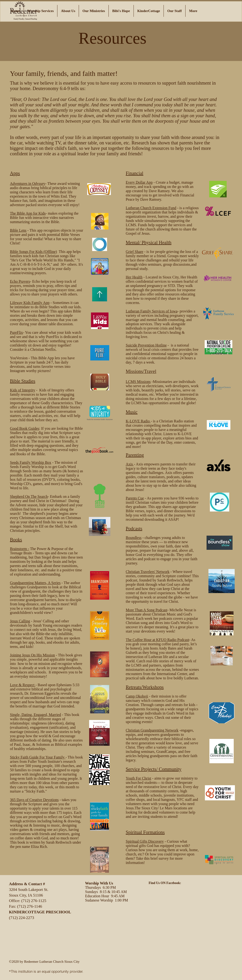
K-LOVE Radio (138, 421)
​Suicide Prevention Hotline (146, 345)
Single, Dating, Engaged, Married (35, 715)
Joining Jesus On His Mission (32, 655)
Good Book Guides (25, 428)
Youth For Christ (138, 778)
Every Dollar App (139, 182)
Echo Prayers (20, 281)
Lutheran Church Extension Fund (151, 208)
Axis (130, 464)
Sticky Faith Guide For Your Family (38, 757)
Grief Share (134, 252)
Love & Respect (23, 685)
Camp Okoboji (137, 696)
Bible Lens (18, 230)
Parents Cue (135, 498)
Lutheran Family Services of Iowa (152, 311)
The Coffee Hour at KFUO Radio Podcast (157, 640)
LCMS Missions (138, 382)
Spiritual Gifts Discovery (145, 841)
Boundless (134, 538)
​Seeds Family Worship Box (31, 462)
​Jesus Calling (20, 621)
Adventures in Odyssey (28, 184)
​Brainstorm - (19, 549)
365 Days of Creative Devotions (34, 800)
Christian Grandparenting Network (152, 730)
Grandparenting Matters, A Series (35, 583)
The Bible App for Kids (28, 213)
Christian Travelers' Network (148, 572)
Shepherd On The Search (29, 497)
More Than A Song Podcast (147, 610)
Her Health (134, 277)
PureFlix (16, 332)
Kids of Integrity (23, 390)
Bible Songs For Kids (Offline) (33, 252)
